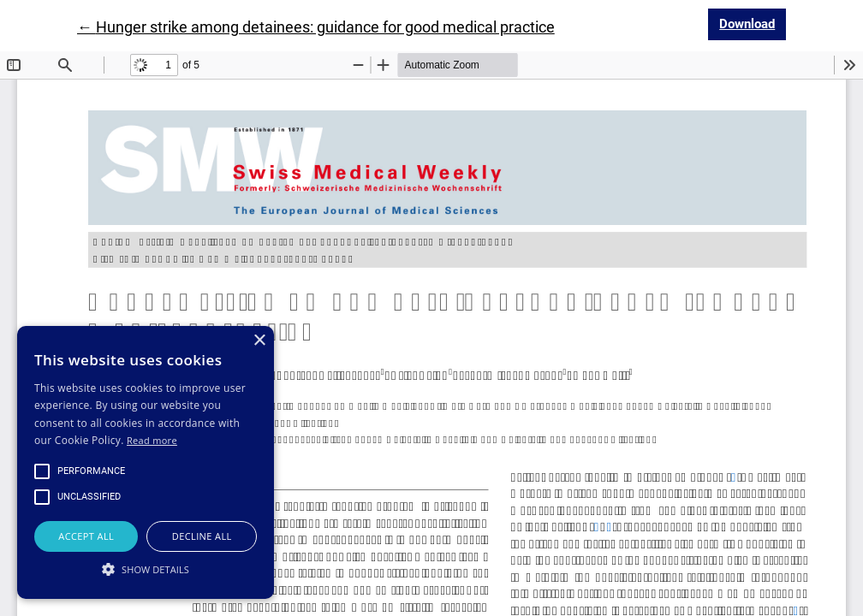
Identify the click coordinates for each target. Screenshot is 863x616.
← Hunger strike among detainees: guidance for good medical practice (316, 27)
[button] (146, 569)
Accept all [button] (86, 536)
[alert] (146, 462)
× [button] (259, 341)
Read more (152, 440)
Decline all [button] (202, 536)
